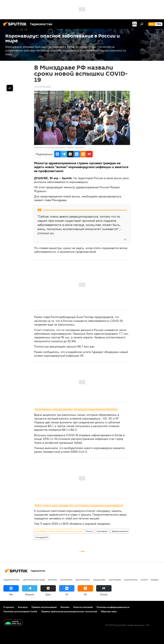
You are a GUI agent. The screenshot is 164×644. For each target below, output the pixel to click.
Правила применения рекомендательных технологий (69, 611)
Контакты (23, 607)
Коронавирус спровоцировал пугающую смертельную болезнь (76, 409)
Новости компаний (83, 607)
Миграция (115, 580)
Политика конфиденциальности (113, 607)
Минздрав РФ (42, 537)
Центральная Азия (34, 580)
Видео (155, 580)
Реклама (65, 607)
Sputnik (40, 147)
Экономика (83, 580)
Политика (66, 580)
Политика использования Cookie (20, 611)
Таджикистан (12, 580)
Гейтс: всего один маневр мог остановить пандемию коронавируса (79, 506)
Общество (99, 580)
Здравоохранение (120, 531)
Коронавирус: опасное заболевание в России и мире (59, 531)
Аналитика (131, 580)
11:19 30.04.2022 (43, 87)
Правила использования (44, 607)
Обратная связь (109, 611)
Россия (89, 531)
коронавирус (102, 531)
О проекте (9, 607)
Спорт (144, 580)
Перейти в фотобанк (76, 147)
